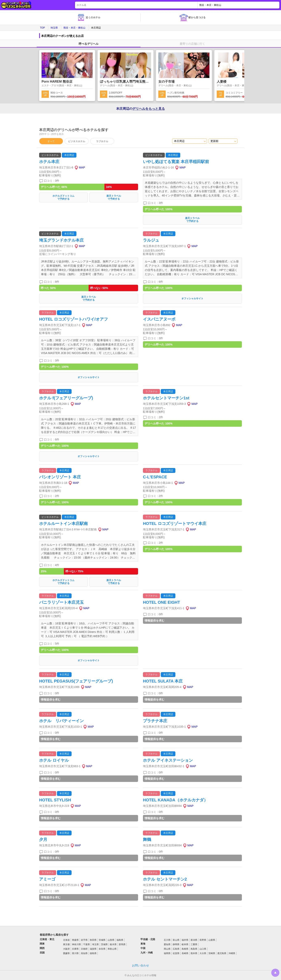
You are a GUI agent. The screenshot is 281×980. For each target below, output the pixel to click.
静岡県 (176, 944)
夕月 (43, 839)
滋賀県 (93, 949)
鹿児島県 (222, 953)
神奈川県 (76, 944)
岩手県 (84, 940)
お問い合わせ (140, 965)
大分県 (203, 953)
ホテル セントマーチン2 (165, 879)
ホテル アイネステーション (168, 760)
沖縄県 (232, 953)
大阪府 (66, 949)
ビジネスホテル (77, 141)
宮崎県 (212, 953)
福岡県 (167, 953)
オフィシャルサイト (192, 299)
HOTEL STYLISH (55, 800)
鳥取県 (194, 949)
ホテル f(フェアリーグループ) (66, 398)
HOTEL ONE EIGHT (161, 602)
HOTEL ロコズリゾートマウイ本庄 (175, 524)
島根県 (185, 949)
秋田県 (93, 940)
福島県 (120, 940)
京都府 (84, 949)
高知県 (84, 953)
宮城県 (102, 940)
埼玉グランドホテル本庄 (61, 240)
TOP (42, 28)
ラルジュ (151, 240)
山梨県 (212, 940)
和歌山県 (112, 949)
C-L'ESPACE (155, 477)
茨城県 (104, 944)
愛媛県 (66, 953)
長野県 (203, 940)
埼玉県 (54, 28)
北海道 (66, 940)
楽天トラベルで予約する (114, 197)
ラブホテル (102, 141)
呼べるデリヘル (89, 44)
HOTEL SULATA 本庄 (163, 681)
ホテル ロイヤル (54, 760)
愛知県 (167, 944)
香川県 (75, 953)
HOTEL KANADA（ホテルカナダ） (175, 800)
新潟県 (194, 940)
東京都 (66, 944)
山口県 (203, 949)
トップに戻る (275, 973)
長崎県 (185, 953)
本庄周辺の (140, 109)
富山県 (176, 940)
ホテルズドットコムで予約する (63, 197)
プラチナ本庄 (155, 721)
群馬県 (122, 944)
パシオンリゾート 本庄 (60, 477)
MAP (82, 167)
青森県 (75, 940)
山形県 (111, 940)
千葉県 (86, 944)
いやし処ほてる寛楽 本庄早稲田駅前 (176, 162)
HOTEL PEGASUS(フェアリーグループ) (76, 681)
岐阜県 (185, 944)
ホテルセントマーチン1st (166, 398)
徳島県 (93, 953)
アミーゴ (47, 879)
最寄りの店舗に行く (192, 44)
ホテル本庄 (49, 162)
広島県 (176, 949)
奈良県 (102, 949)
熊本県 (194, 953)
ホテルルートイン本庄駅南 (63, 524)
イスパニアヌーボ (159, 319)
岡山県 (167, 949)
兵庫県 (75, 949)
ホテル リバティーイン (61, 721)
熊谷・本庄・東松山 (74, 28)
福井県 (185, 940)
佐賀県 (176, 953)
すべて (51, 141)
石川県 (167, 940)
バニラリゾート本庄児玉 (61, 602)
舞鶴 (147, 839)
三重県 (194, 944)
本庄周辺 (69, 155)
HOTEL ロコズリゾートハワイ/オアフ (73, 319)
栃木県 (113, 944)
